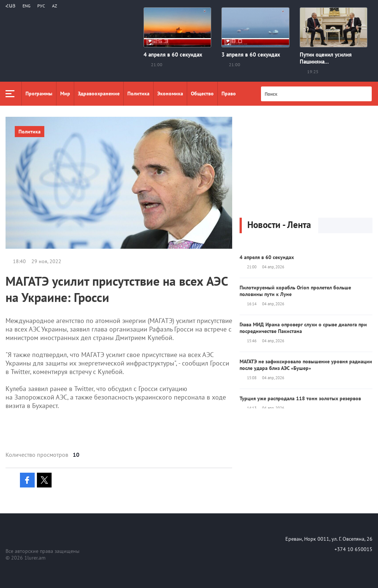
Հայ (11, 6)
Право (229, 94)
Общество (202, 94)
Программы (39, 94)
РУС (41, 6)
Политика (138, 94)
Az (55, 6)
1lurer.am (35, 558)
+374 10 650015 (353, 549)
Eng (26, 6)
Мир (65, 94)
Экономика (170, 94)
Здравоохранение (99, 94)
